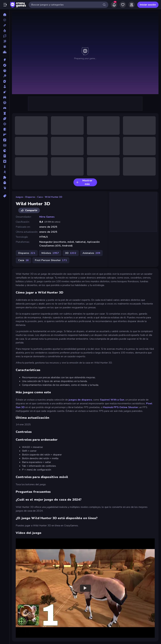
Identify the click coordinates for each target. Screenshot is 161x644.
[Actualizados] (5, 36)
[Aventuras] (5, 65)
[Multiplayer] (5, 47)
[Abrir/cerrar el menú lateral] (5, 5)
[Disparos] (5, 124)
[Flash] (5, 140)
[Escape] (5, 129)
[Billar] (5, 76)
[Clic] (5, 92)
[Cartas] (5, 81)
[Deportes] (5, 119)
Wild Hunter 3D (54, 197)
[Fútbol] (5, 145)
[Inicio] (5, 15)
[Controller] (5, 108)
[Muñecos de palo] (5, 172)
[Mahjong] (5, 156)
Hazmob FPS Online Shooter (121, 407)
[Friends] (132, 5)
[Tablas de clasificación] (5, 52)
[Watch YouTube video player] (85, 588)
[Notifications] (114, 5)
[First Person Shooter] (5, 135)
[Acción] (5, 60)
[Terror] (5, 183)
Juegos (19, 197)
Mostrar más (84, 182)
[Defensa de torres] (5, 113)
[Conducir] (5, 103)
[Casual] (5, 87)
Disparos (30, 197)
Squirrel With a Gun (112, 400)
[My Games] (123, 5)
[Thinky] (5, 188)
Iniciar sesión (148, 5)
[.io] (5, 151)
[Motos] (5, 167)
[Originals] (5, 41)
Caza (40, 197)
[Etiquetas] (5, 196)
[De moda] (5, 31)
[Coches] (5, 97)
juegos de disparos (80, 400)
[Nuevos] (5, 25)
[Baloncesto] (5, 71)
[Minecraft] (5, 161)
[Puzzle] (5, 177)
